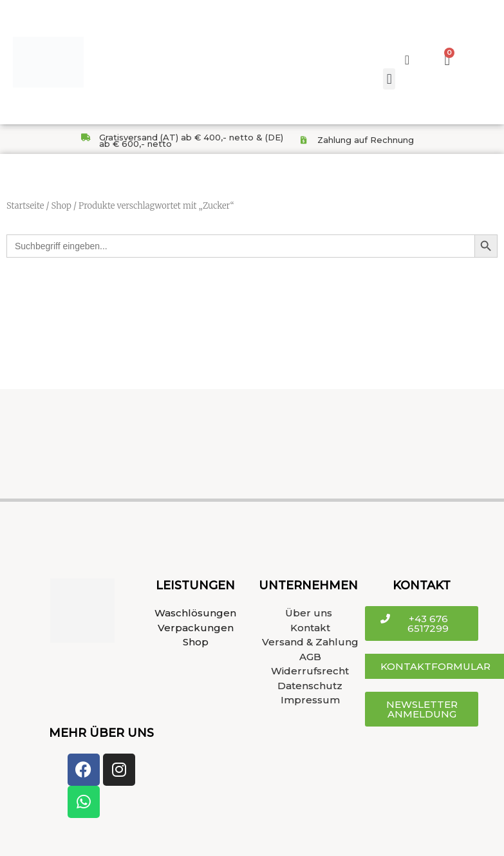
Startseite (25, 206)
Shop (61, 206)
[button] (389, 79)
